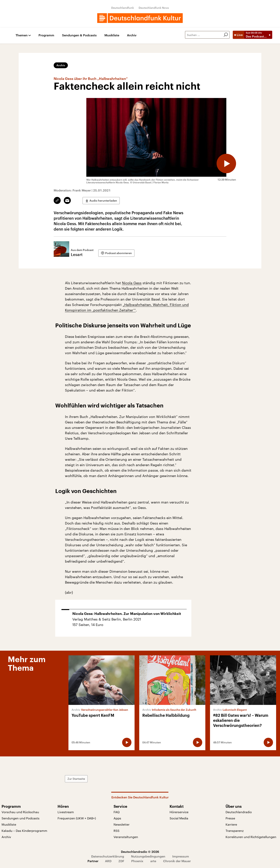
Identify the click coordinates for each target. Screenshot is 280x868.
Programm (46, 35)
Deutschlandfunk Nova (154, 8)
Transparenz (235, 831)
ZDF (121, 861)
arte (153, 861)
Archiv (132, 35)
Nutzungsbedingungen (148, 856)
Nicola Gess (132, 283)
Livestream (66, 812)
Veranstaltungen (126, 837)
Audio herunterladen (103, 201)
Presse (230, 818)
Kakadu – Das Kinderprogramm (24, 831)
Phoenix (137, 861)
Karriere (231, 824)
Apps (117, 818)
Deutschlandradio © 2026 (140, 852)
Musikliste (112, 35)
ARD (108, 861)
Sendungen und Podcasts (21, 818)
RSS (116, 831)
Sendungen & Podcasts (79, 35)
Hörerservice (179, 812)
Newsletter (122, 824)
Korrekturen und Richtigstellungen (251, 837)
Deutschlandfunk (123, 8)
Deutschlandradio (239, 812)
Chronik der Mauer (177, 861)
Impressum (181, 856)
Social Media (179, 818)
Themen (22, 35)
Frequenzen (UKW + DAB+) (77, 818)
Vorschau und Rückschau (20, 812)
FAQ (117, 812)
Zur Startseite (76, 779)
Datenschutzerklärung (108, 856)
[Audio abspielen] (226, 163)
